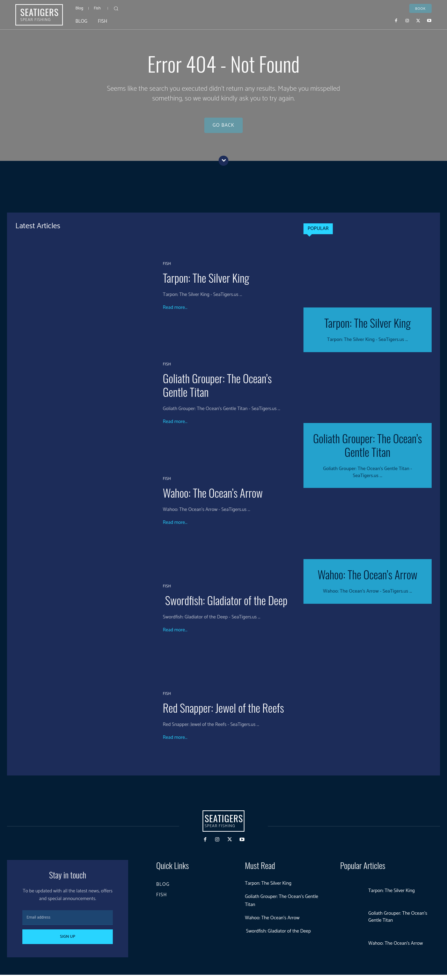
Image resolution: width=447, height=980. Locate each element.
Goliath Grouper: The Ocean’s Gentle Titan (217, 390)
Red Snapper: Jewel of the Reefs (223, 713)
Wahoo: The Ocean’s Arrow (213, 498)
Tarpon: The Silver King (206, 283)
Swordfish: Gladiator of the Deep (225, 605)
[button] (116, 8)
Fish (167, 269)
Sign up (68, 942)
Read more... (175, 313)
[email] (68, 923)
